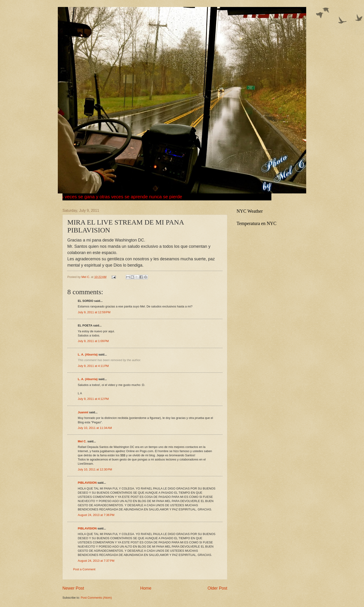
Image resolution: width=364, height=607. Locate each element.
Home (146, 588)
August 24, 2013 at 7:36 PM (96, 515)
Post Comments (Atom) (96, 598)
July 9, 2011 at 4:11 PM (93, 366)
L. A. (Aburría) (88, 354)
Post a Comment (84, 569)
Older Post (217, 588)
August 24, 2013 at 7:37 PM (96, 561)
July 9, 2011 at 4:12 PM (93, 399)
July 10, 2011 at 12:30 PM (95, 469)
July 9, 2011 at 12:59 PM (94, 312)
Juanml (83, 412)
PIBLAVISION (87, 483)
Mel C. (86, 277)
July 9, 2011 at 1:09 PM (93, 341)
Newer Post (73, 588)
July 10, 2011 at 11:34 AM (95, 428)
